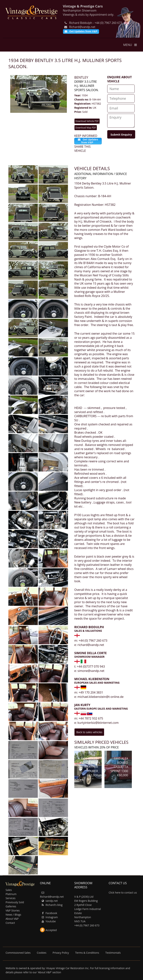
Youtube (48, 921)
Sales (9, 890)
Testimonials (113, 953)
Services (11, 898)
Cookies (42, 953)
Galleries (11, 906)
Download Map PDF (86, 128)
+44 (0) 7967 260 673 (87, 925)
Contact (10, 923)
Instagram (49, 917)
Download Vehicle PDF (87, 121)
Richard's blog (52, 905)
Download (22, 83)
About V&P (12, 919)
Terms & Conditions (88, 953)
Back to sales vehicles (89, 732)
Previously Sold (15, 902)
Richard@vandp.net (80, 27)
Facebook (49, 913)
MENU (130, 45)
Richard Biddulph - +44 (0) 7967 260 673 (93, 23)
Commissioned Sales (18, 953)
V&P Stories (13, 910)
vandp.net (49, 901)
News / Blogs (13, 915)
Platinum (11, 894)
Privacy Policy (61, 953)
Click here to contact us (123, 893)
